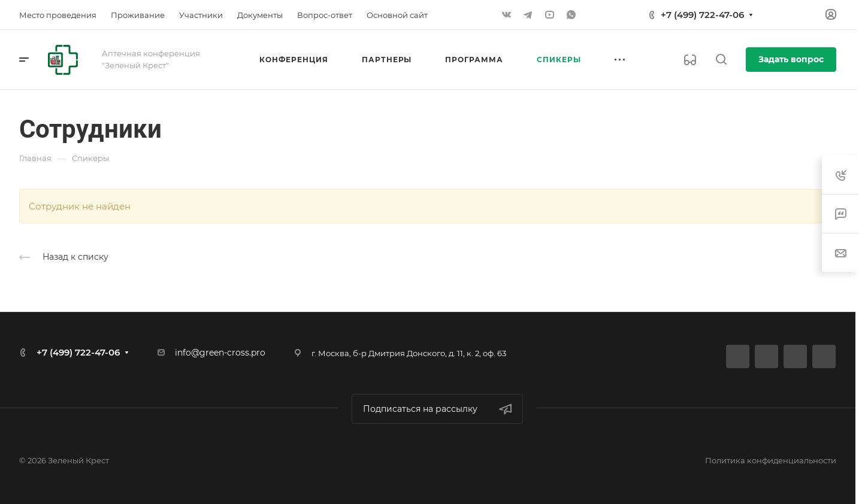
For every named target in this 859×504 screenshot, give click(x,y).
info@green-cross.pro (220, 353)
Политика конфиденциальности (771, 460)
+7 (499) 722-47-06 (702, 15)
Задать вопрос (791, 59)
